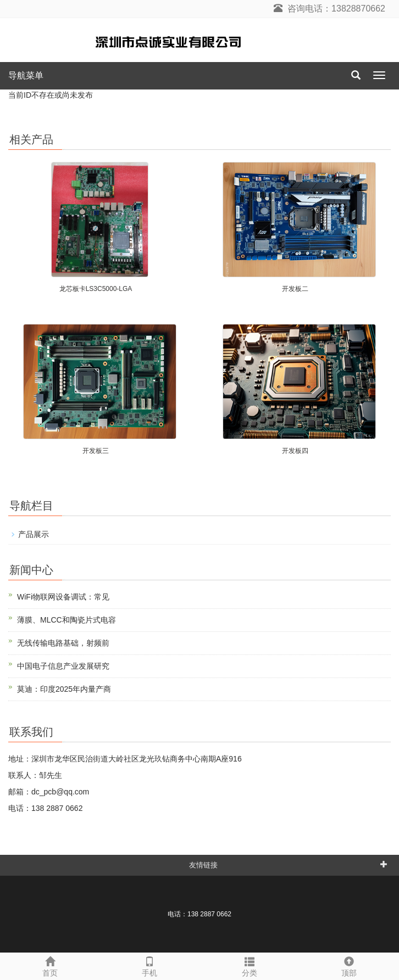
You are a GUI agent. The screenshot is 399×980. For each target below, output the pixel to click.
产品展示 (34, 534)
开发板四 (295, 451)
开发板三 (96, 451)
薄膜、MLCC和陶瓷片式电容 (66, 620)
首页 (50, 965)
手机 (150, 965)
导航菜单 (26, 75)
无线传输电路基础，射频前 (63, 643)
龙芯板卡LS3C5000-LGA (96, 289)
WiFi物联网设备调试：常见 (63, 597)
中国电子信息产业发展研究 (63, 666)
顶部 (350, 965)
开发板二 (295, 289)
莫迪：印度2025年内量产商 (64, 689)
